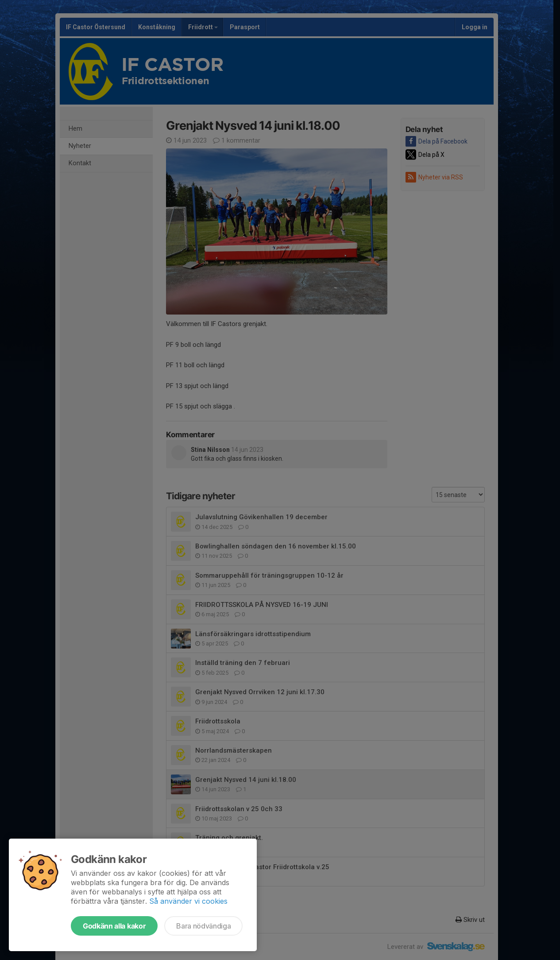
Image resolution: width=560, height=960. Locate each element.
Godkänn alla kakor (114, 926)
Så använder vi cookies (188, 901)
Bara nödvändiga (203, 926)
